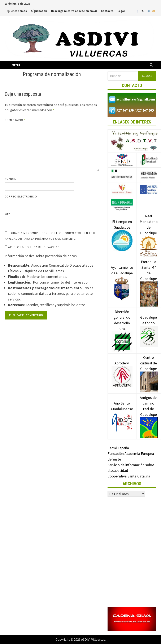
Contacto (107, 11)
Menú (13, 65)
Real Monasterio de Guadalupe (149, 231)
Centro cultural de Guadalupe (149, 369)
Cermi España (118, 448)
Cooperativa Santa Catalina (129, 476)
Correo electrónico (21, 196)
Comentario (15, 120)
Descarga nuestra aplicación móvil (74, 11)
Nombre (11, 179)
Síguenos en (39, 11)
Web (8, 214)
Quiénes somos (17, 11)
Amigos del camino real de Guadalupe (149, 412)
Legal (121, 11)
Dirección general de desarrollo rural (122, 326)
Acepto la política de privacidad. (33, 247)
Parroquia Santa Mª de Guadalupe (149, 278)
